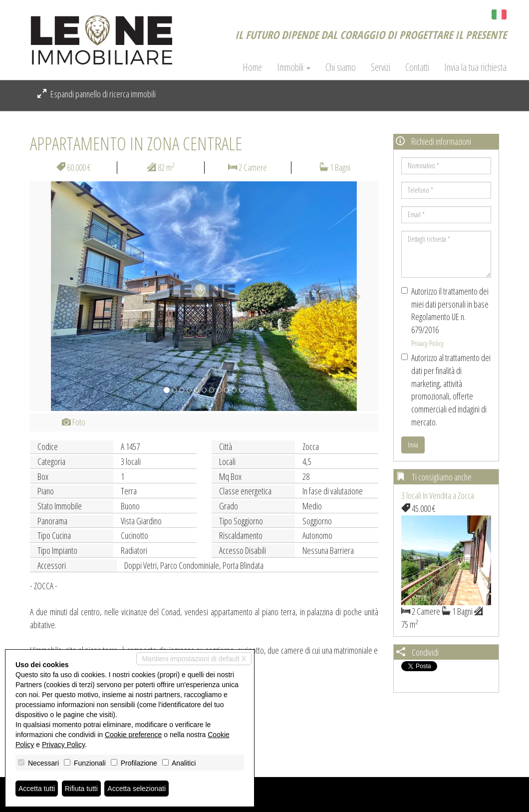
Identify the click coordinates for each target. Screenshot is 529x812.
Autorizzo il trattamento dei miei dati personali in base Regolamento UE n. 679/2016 (445, 317)
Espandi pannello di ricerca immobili (97, 94)
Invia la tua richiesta (475, 67)
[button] (56, 296)
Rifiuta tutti (81, 789)
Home (252, 67)
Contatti (417, 67)
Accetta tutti (37, 789)
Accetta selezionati (136, 789)
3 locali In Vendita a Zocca (438, 495)
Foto (74, 422)
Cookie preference (133, 735)
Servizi (381, 67)
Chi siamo (341, 67)
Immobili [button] (294, 67)
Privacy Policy (427, 343)
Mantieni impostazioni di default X (194, 659)
